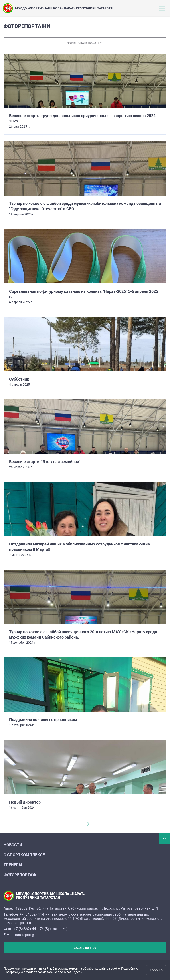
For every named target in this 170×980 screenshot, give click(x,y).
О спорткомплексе (24, 855)
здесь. (78, 972)
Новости (13, 845)
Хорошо (156, 970)
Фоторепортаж (20, 875)
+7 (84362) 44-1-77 (35, 914)
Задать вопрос (85, 948)
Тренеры (13, 865)
